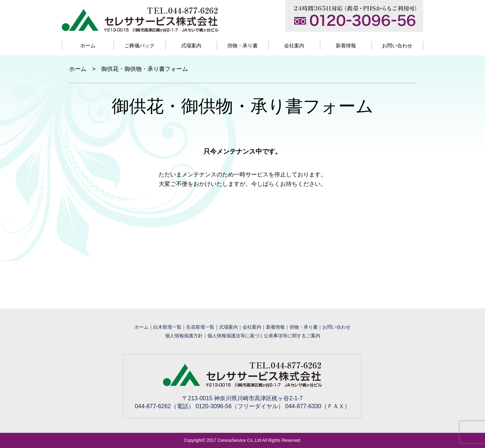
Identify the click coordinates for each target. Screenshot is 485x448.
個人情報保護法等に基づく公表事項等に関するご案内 (264, 336)
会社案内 (294, 46)
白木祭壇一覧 (167, 327)
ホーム (88, 46)
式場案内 (191, 46)
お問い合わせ (397, 46)
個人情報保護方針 (184, 336)
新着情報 (346, 46)
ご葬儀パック (140, 46)
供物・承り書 (242, 46)
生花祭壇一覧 (200, 327)
